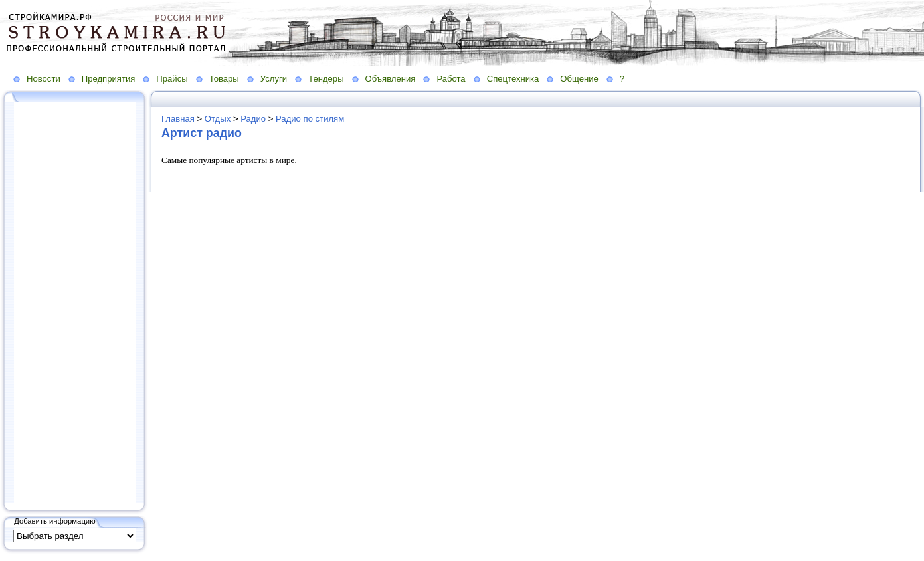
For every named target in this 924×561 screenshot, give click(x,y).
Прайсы (172, 79)
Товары (224, 79)
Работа (451, 79)
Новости (44, 79)
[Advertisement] (75, 304)
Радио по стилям (310, 119)
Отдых (218, 119)
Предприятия (109, 79)
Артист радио (202, 133)
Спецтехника (513, 79)
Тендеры (326, 79)
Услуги (274, 79)
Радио (253, 119)
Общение (579, 79)
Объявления (391, 79)
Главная (178, 119)
